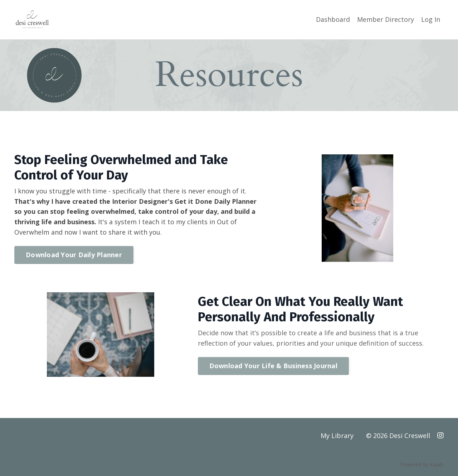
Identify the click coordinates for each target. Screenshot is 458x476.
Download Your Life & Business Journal (273, 366)
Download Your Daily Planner (74, 255)
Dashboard (333, 19)
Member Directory (386, 19)
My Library (337, 436)
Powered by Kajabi (422, 465)
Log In (431, 19)
